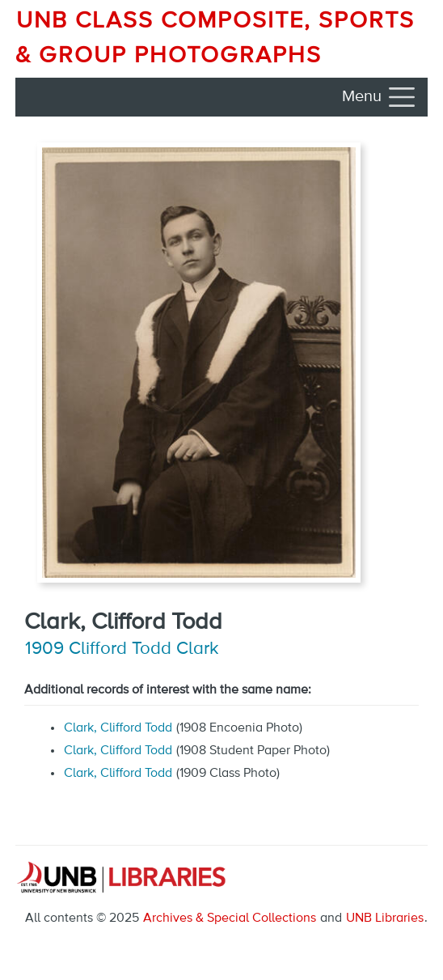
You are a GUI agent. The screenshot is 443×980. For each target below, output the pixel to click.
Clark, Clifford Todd (118, 728)
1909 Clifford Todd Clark (122, 649)
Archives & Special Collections (230, 918)
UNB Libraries (385, 918)
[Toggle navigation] (380, 97)
